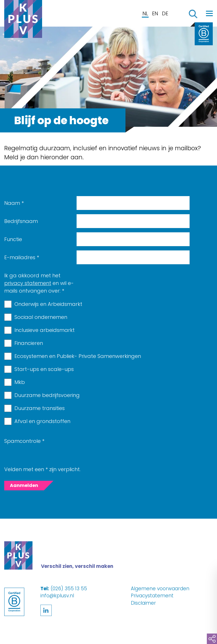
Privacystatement (152, 596)
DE (165, 13)
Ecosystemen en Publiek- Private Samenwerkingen (78, 356)
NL (145, 13)
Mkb (20, 382)
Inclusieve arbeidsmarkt (45, 330)
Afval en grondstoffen (42, 421)
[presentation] (120, 445)
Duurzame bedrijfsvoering (47, 395)
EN (155, 13)
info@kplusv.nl (57, 596)
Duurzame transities (40, 408)
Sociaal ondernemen (41, 317)
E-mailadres (22, 257)
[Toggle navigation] (209, 13)
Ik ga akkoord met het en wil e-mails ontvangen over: (39, 283)
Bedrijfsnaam (21, 221)
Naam (14, 203)
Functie (13, 239)
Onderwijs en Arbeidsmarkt (48, 304)
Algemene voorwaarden (160, 589)
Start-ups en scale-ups (44, 369)
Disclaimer (143, 603)
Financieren (29, 343)
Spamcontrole (24, 441)
